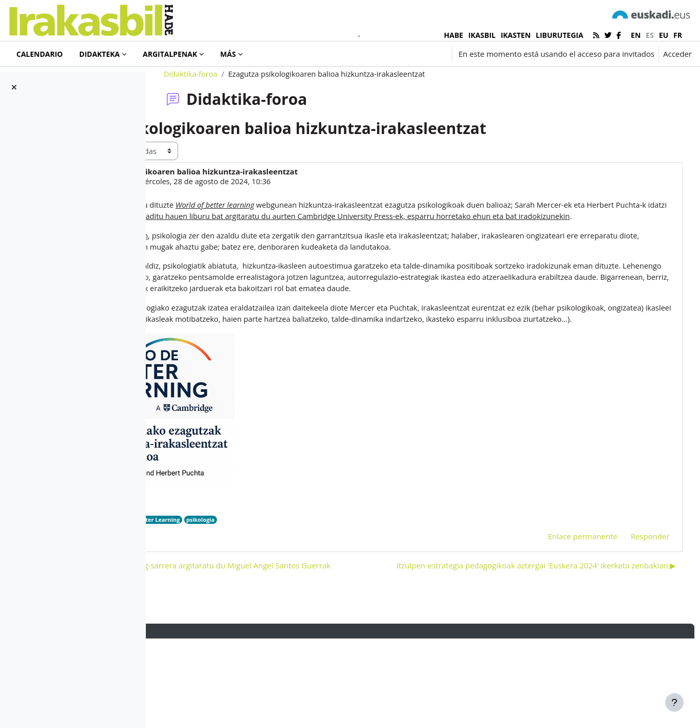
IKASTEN (516, 35)
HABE (454, 35)
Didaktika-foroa (242, 106)
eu (664, 35)
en (636, 35)
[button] (386, 54)
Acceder (677, 54)
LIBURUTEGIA (560, 35)
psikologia (324, 590)
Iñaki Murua (230, 214)
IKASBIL (482, 35)
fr (678, 35)
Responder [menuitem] (631, 606)
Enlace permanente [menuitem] (563, 606)
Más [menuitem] (228, 54)
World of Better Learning (267, 590)
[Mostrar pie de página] (674, 702)
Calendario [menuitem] (40, 54)
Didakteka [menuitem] (100, 54)
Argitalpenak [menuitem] (170, 54)
